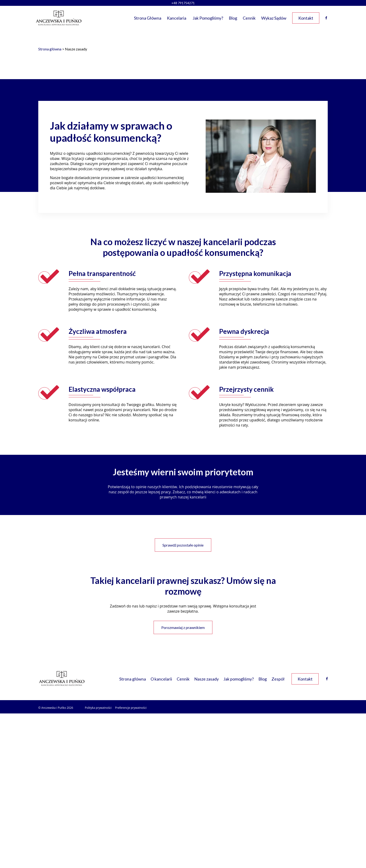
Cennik (249, 18)
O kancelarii (161, 679)
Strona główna (148, 18)
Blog (233, 18)
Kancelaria (177, 18)
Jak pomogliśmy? (208, 18)
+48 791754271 (183, 3)
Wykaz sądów (274, 18)
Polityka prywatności (98, 708)
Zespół (278, 679)
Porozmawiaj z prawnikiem (183, 627)
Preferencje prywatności (131, 708)
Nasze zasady (206, 679)
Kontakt (306, 18)
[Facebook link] (327, 679)
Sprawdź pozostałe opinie (183, 545)
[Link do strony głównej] (59, 18)
